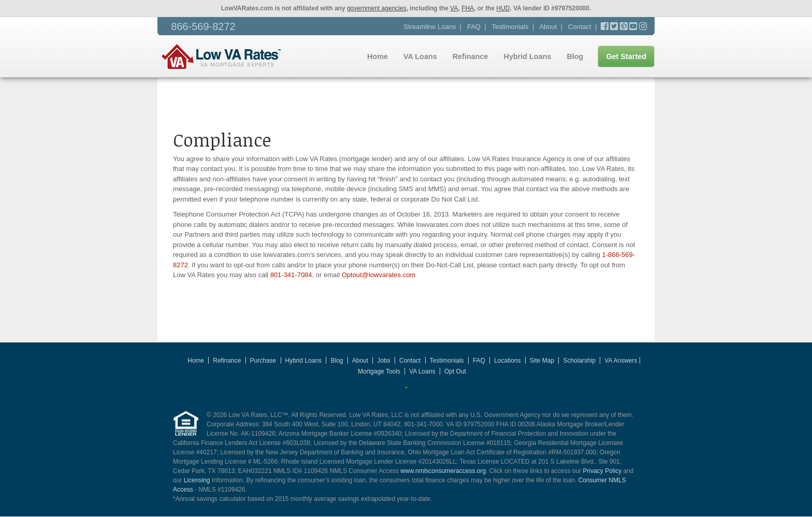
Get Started (626, 56)
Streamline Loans (430, 27)
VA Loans (420, 56)
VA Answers (621, 361)
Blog (575, 56)
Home (378, 56)
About (548, 27)
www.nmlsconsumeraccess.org (443, 471)
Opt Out (455, 371)
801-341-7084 (291, 275)
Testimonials (510, 27)
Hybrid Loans (527, 56)
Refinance (470, 56)
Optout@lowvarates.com (379, 275)
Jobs (383, 361)
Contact (580, 27)
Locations (507, 361)
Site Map (542, 361)
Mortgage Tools (379, 371)
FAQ (474, 27)
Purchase (263, 361)
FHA (468, 8)
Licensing (197, 480)
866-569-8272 (203, 26)
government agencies (377, 8)
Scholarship (579, 361)
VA (454, 8)
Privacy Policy (602, 471)
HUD (503, 8)
